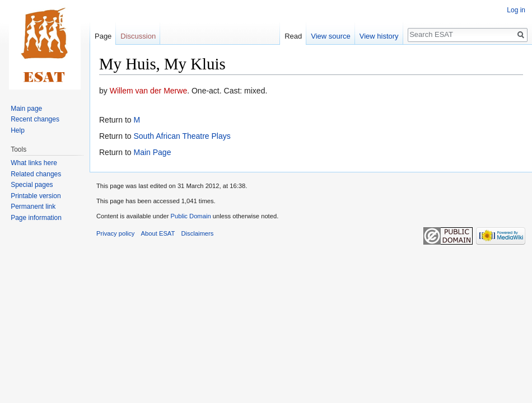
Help (18, 130)
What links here (34, 163)
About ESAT (158, 233)
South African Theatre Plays (182, 136)
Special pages (32, 185)
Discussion (138, 36)
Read (293, 36)
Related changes (36, 174)
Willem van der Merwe (148, 91)
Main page (26, 109)
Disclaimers (198, 233)
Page (103, 36)
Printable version (36, 196)
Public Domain (190, 216)
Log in (516, 10)
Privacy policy (115, 233)
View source (331, 36)
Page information (36, 218)
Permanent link (33, 207)
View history (379, 36)
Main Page (152, 152)
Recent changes (35, 119)
